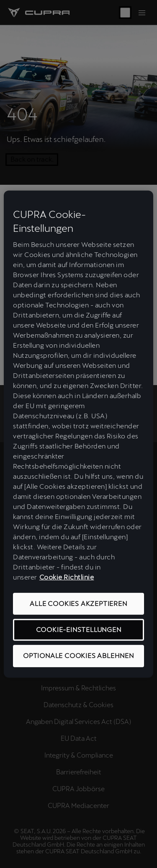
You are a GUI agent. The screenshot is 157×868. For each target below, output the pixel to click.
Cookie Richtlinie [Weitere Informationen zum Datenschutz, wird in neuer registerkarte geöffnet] (67, 577)
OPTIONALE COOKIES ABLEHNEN (78, 656)
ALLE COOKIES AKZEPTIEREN (78, 604)
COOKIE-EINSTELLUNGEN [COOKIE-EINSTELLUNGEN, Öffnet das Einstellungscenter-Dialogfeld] (79, 630)
